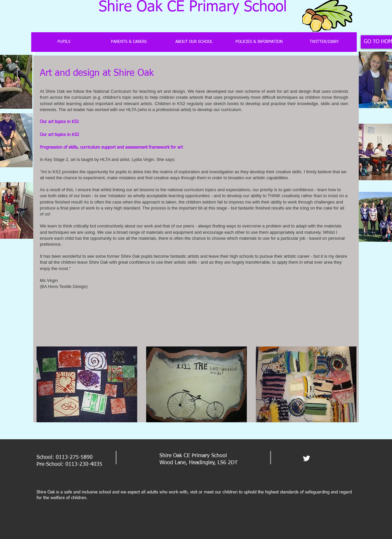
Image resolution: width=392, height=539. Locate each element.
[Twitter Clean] (306, 458)
